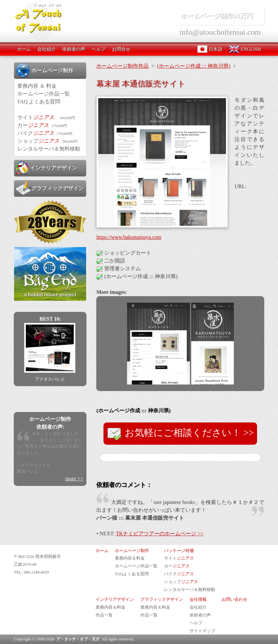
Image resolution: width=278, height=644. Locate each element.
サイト (46, 117)
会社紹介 (46, 49)
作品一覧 (104, 615)
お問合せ (121, 49)
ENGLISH (245, 49)
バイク (45, 133)
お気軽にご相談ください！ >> (180, 434)
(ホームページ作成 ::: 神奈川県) (194, 66)
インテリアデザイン (46, 168)
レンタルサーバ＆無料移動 (49, 149)
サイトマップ (202, 631)
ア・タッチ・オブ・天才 (78, 639)
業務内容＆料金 (130, 558)
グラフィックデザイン (50, 188)
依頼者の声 (74, 49)
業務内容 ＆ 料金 (37, 86)
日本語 (210, 49)
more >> (74, 479)
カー (42, 125)
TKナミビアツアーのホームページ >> (160, 534)
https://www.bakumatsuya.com (129, 237)
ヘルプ (99, 49)
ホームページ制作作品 (122, 66)
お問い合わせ (234, 599)
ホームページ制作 (45, 70)
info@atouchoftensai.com (220, 32)
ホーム (24, 49)
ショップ (47, 141)
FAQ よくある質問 (39, 102)
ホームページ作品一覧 (44, 94)
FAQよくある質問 (132, 574)
